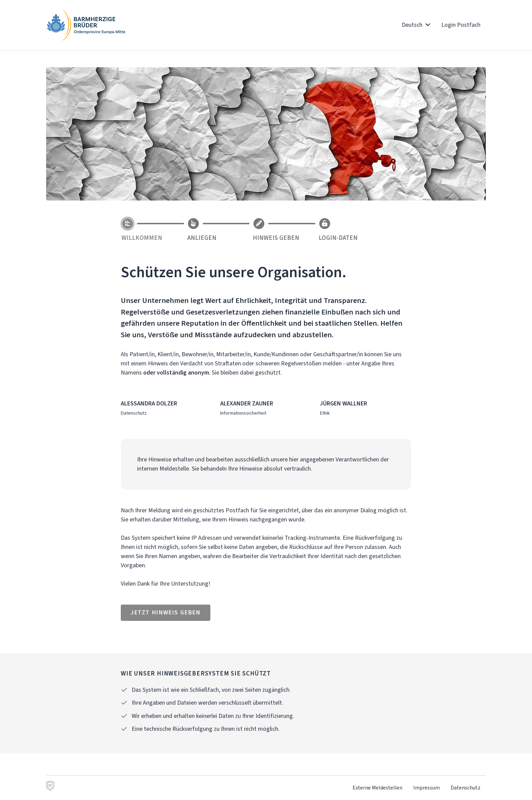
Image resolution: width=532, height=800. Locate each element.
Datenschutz (465, 788)
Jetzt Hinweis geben (166, 612)
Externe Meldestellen (377, 788)
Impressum (426, 788)
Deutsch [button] (416, 25)
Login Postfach (461, 25)
